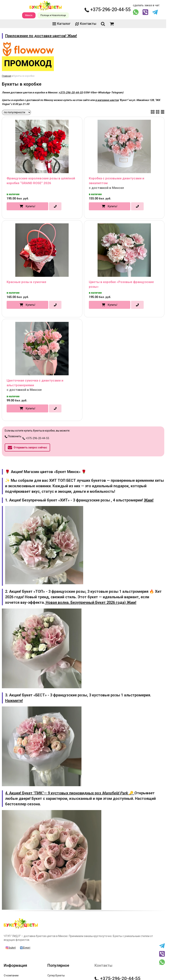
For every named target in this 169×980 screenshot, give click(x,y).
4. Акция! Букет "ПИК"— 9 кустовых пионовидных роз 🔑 (70, 793)
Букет (25, 948)
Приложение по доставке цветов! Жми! (41, 36)
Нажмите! (14, 701)
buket (11, 948)
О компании (11, 975)
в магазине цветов (107, 100)
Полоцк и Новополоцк (53, 15)
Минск (29, 15)
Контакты (86, 24)
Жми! (149, 500)
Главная (7, 76)
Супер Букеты (56, 975)
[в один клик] (55, 206)
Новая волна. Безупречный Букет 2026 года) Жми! (91, 602)
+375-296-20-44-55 (108, 10)
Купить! (30, 206)
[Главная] (21, 928)
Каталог (61, 24)
